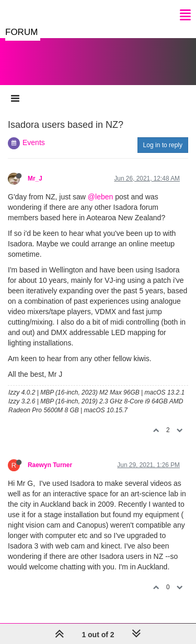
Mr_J (35, 178)
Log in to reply (163, 145)
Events (34, 142)
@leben (100, 197)
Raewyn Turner (50, 465)
